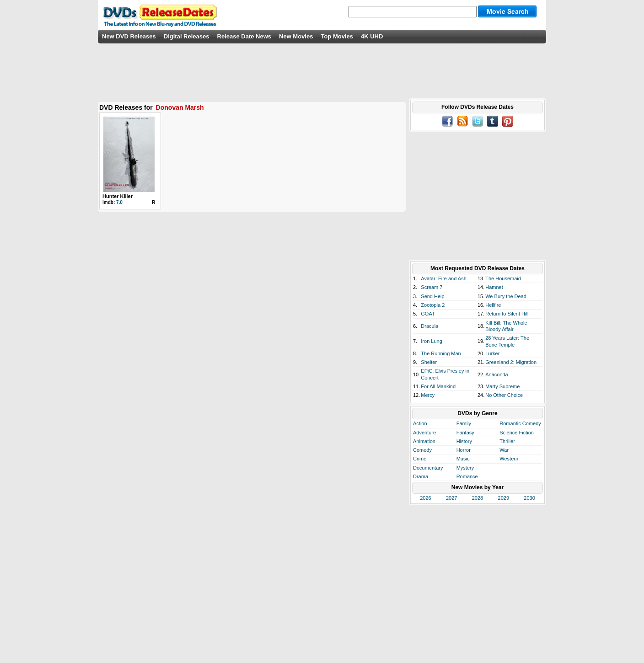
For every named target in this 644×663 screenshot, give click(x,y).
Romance (467, 476)
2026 (425, 498)
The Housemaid (503, 278)
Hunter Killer (118, 196)
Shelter (429, 362)
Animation (424, 441)
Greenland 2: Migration (511, 362)
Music (463, 459)
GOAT (428, 314)
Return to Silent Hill (507, 314)
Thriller (507, 441)
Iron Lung (431, 341)
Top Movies (337, 36)
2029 (504, 498)
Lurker (492, 353)
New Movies (296, 36)
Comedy (422, 450)
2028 (478, 498)
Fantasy (465, 433)
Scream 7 (432, 287)
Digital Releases (187, 36)
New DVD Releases (129, 36)
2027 (451, 498)
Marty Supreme (502, 386)
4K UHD (372, 36)
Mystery (465, 468)
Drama (421, 476)
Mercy (428, 395)
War (504, 450)
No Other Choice (504, 395)
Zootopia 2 (433, 305)
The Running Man (441, 353)
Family (464, 423)
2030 (529, 498)
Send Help (432, 296)
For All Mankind (438, 386)
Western (509, 459)
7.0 (119, 202)
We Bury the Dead (506, 296)
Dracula (429, 326)
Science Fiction (517, 433)
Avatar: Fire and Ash (443, 278)
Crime (420, 459)
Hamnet (494, 287)
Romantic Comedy (520, 423)
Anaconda (497, 374)
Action (420, 423)
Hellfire (493, 305)
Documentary (428, 468)
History (464, 441)
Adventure (424, 433)
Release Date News (244, 36)
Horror (464, 450)
